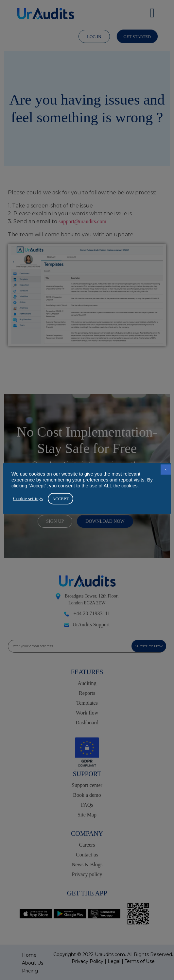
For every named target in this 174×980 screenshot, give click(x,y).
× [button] (166, 470)
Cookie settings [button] (28, 499)
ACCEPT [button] (61, 499)
